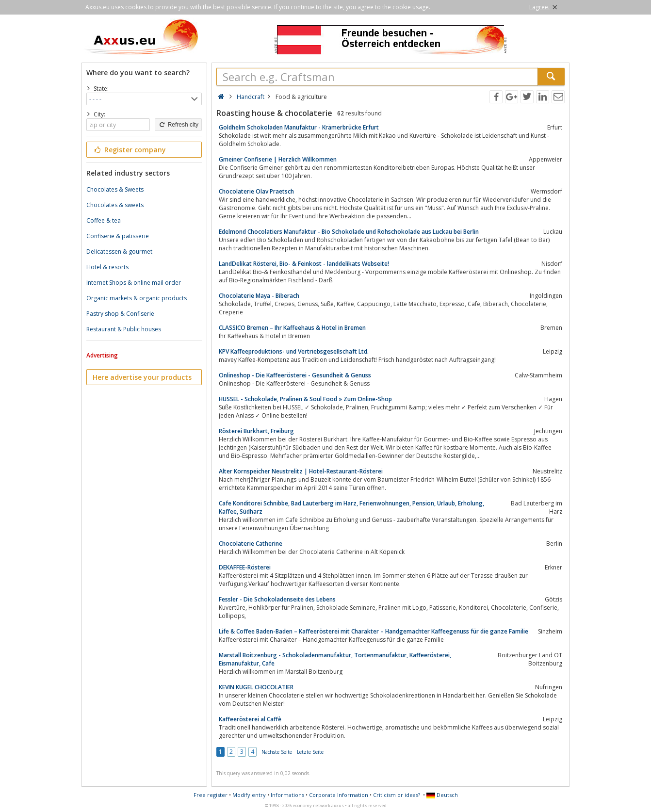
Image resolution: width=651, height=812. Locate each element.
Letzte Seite (310, 752)
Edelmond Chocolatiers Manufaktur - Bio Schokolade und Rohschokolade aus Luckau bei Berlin (349, 232)
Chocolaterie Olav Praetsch (256, 191)
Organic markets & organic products (137, 298)
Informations (287, 795)
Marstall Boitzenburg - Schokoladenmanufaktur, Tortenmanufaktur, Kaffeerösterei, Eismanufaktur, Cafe (335, 659)
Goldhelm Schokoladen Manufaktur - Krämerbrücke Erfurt (299, 127)
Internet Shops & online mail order (134, 283)
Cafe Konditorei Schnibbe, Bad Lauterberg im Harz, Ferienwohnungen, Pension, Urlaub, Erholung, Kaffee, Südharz (351, 507)
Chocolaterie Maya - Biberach (259, 296)
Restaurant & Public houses (124, 329)
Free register (211, 795)
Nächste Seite (277, 752)
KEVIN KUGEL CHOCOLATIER (256, 687)
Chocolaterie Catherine (251, 544)
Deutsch (442, 795)
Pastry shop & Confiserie (120, 314)
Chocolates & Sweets (115, 189)
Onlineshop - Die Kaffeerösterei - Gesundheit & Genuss (295, 375)
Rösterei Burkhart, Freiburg (256, 431)
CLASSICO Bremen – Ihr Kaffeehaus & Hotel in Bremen (292, 328)
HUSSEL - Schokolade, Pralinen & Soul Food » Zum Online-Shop (305, 399)
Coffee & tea (104, 220)
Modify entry (249, 795)
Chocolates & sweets (115, 205)
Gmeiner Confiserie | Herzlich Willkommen (278, 159)
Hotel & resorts (107, 267)
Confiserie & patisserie (118, 236)
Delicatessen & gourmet (119, 252)
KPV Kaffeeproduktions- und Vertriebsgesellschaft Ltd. (294, 351)
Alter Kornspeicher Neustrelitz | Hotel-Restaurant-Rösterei (301, 471)
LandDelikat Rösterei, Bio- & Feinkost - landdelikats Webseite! (304, 264)
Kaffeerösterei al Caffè (250, 719)
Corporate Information (339, 795)
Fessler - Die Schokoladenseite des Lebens (277, 599)
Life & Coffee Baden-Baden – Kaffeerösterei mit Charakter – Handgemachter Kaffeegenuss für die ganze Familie (374, 631)
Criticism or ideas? (397, 795)
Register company (129, 150)
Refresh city (178, 125)
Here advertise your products (142, 377)
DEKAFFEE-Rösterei (245, 567)
